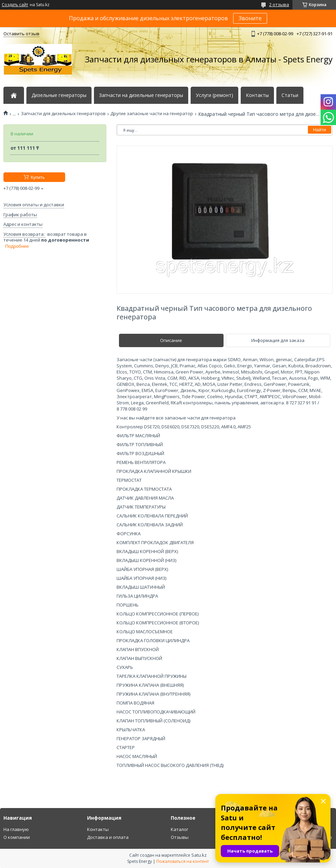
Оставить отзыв (21, 34)
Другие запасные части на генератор (152, 114)
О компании (17, 837)
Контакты (257, 95)
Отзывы (180, 837)
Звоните (250, 18)
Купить (38, 177)
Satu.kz (199, 855)
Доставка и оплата (108, 837)
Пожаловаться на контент (183, 861)
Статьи (290, 95)
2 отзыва (279, 4)
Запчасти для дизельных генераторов (63, 114)
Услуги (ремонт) (214, 95)
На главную (16, 829)
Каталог (179, 829)
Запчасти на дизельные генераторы (141, 95)
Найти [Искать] (320, 130)
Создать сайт (15, 5)
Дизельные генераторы (59, 95)
